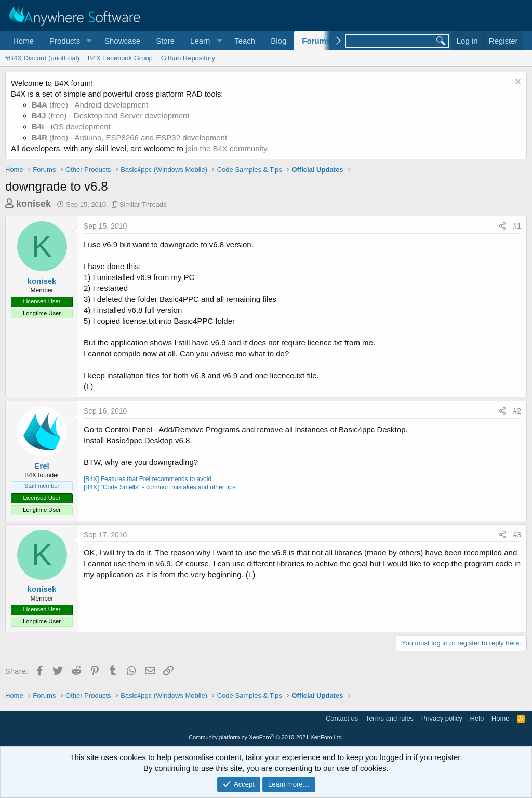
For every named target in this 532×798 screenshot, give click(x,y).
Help (477, 718)
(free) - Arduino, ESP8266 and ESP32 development (129, 137)
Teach (245, 41)
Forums (316, 41)
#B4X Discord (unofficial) (42, 58)
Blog (278, 41)
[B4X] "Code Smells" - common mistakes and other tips (160, 487)
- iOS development (71, 127)
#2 (517, 411)
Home (23, 41)
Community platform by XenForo (266, 737)
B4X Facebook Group (120, 58)
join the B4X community (226, 148)
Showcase (122, 41)
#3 (517, 535)
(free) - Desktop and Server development (111, 116)
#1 (517, 226)
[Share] (502, 227)
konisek (34, 204)
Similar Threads (143, 204)
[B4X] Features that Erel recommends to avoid (148, 479)
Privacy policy (442, 718)
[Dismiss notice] (517, 83)
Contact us (342, 718)
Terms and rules (390, 718)
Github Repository (188, 58)
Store (165, 41)
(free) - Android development (90, 105)
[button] (69, 41)
